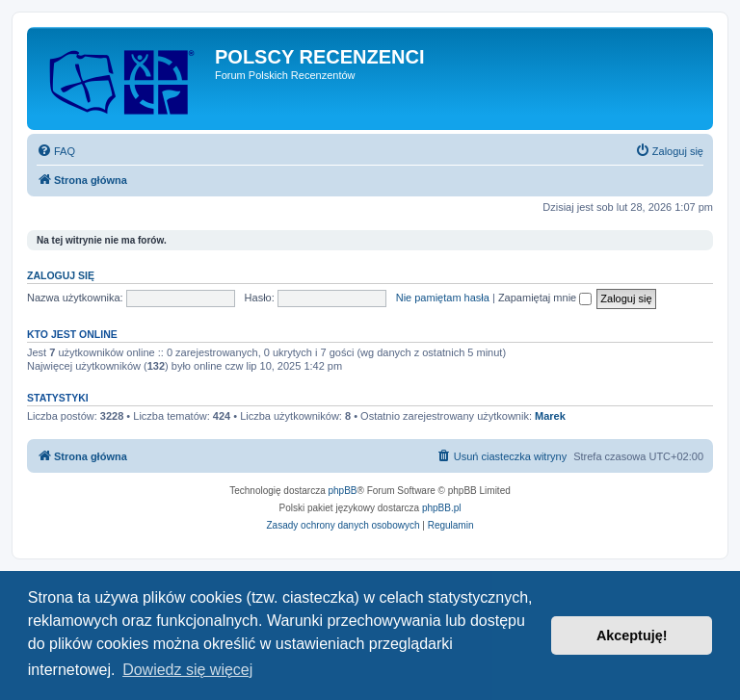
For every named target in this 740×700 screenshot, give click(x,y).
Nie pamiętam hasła (443, 298)
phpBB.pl (442, 508)
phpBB (343, 491)
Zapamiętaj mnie (545, 298)
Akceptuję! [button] (632, 635)
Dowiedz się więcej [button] (187, 670)
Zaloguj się (61, 275)
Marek (550, 416)
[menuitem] (56, 151)
